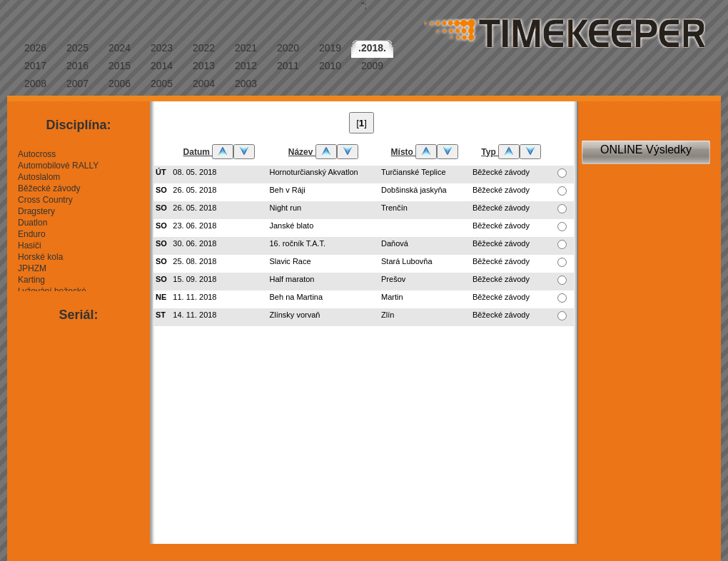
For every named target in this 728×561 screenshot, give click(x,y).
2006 (120, 84)
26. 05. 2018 (194, 190)
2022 (204, 48)
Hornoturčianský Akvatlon (314, 172)
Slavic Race (290, 261)
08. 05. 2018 (194, 172)
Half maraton (292, 279)
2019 (330, 48)
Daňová (395, 243)
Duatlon (32, 223)
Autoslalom (39, 177)
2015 (120, 66)
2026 (35, 48)
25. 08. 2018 (194, 261)
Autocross (37, 154)
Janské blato (292, 226)
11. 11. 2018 (194, 297)
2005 (162, 84)
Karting (31, 280)
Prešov (393, 279)
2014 (162, 66)
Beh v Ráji (288, 190)
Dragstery (36, 211)
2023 (162, 48)
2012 (246, 66)
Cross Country (45, 200)
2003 (246, 84)
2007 (77, 84)
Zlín (388, 315)
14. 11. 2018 (194, 315)
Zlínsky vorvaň (295, 315)
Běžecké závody (49, 188)
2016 (77, 66)
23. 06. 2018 (194, 226)
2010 (330, 66)
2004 (204, 84)
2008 (35, 84)
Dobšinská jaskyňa (414, 190)
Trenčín (394, 208)
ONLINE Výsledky (646, 150)
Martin (392, 297)
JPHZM (32, 268)
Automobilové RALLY (58, 166)
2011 (288, 66)
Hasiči (30, 246)
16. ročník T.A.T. (298, 243)
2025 (77, 48)
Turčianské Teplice (414, 172)
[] (362, 123)
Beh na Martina (297, 297)
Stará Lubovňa (407, 261)
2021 (246, 48)
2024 (120, 48)
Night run (286, 208)
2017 (35, 66)
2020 (288, 48)
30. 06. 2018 (194, 243)
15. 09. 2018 (194, 279)
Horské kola (40, 257)
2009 (372, 66)
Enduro (32, 234)
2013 (204, 66)
